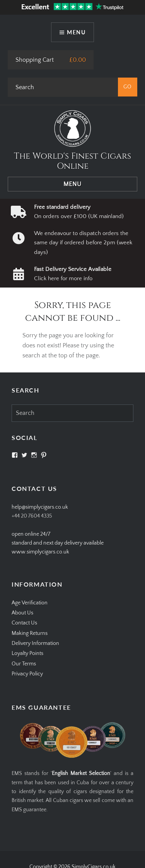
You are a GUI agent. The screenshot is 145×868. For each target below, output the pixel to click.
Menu (76, 32)
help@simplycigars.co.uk (40, 507)
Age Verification (30, 603)
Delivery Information (35, 643)
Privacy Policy (27, 674)
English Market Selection (81, 773)
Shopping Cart (35, 60)
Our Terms (24, 664)
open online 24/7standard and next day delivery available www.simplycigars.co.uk (58, 543)
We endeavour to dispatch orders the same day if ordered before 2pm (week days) (83, 243)
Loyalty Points (27, 653)
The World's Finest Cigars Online (72, 161)
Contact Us (24, 623)
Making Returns (30, 633)
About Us (22, 613)
